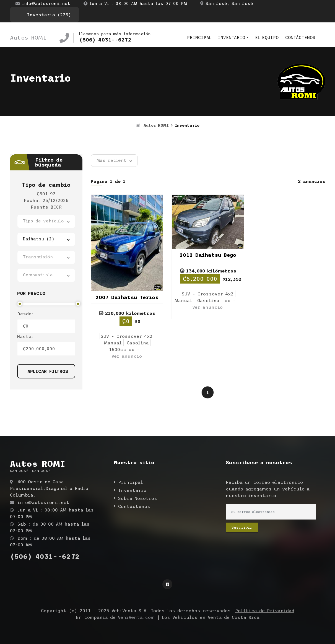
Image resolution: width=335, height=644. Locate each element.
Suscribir (242, 527)
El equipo (267, 37)
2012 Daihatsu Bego (208, 255)
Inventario (231, 37)
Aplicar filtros (48, 371)
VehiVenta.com (136, 617)
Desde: (25, 314)
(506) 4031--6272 (105, 40)
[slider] (20, 304)
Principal (199, 37)
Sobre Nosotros (138, 498)
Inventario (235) (45, 15)
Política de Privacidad (265, 611)
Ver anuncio (127, 356)
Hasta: (25, 336)
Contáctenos (300, 37)
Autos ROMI (28, 38)
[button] (46, 221)
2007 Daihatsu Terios (127, 297)
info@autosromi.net (43, 3)
